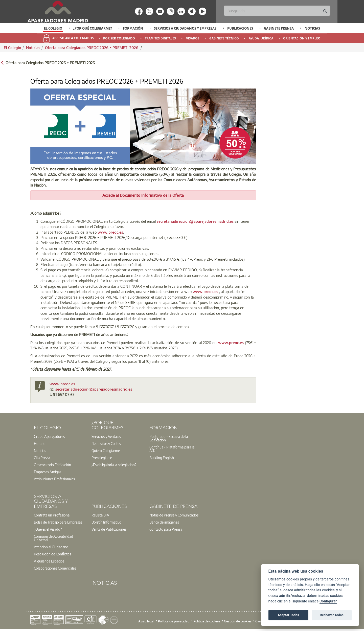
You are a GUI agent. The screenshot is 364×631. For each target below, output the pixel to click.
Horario (40, 443)
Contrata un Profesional (52, 515)
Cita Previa (42, 458)
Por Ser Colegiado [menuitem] (119, 38)
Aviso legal (146, 621)
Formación (133, 28)
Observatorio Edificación (52, 465)
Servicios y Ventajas (106, 436)
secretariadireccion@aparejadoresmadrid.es (195, 221)
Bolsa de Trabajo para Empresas (58, 522)
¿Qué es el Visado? (48, 529)
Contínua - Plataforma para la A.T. (172, 449)
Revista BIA (100, 515)
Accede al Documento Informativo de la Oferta (143, 195)
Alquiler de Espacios (49, 561)
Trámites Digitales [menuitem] (160, 38)
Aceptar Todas (288, 615)
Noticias (312, 28)
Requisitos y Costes (106, 443)
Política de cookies (207, 621)
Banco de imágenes (164, 522)
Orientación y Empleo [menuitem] (302, 38)
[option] (53, 28)
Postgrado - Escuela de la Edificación (169, 438)
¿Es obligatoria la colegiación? (114, 465)
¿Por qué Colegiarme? (93, 28)
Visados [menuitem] (193, 38)
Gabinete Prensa (279, 28)
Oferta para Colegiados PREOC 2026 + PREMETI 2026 (92, 48)
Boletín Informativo (106, 522)
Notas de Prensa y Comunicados (174, 515)
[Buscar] (277, 11)
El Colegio (53, 28)
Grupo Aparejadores (49, 436)
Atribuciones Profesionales (54, 479)
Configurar (328, 601)
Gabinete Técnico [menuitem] (224, 38)
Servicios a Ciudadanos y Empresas (185, 28)
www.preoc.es (110, 232)
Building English (162, 458)
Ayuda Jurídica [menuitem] (261, 38)
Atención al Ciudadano (51, 547)
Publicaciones (240, 28)
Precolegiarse (102, 458)
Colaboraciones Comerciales (55, 568)
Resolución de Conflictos (52, 554)
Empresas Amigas (48, 472)
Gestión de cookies (238, 621)
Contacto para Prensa (166, 529)
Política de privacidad (174, 621)
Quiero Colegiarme (106, 450)
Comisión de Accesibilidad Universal (53, 538)
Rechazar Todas (332, 615)
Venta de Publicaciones (109, 529)
